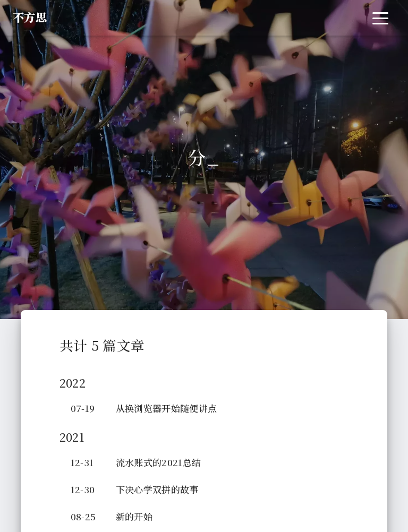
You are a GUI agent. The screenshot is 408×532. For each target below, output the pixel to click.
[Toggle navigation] (381, 18)
